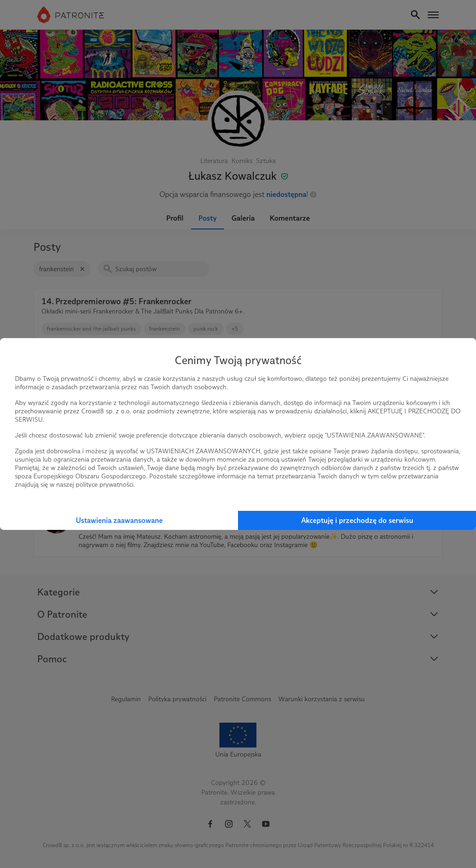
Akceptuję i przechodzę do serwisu (357, 520)
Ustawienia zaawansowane (119, 520)
